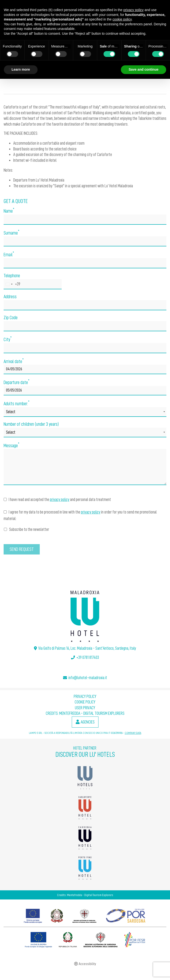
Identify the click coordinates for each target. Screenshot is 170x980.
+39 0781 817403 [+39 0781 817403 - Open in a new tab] (88, 657)
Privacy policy (85, 696)
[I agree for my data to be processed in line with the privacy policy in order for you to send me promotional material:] (5, 512)
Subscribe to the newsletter (26, 529)
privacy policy (60, 500)
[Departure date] (85, 391)
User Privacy (85, 708)
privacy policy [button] (133, 10)
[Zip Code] (85, 326)
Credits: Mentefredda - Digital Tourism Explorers (85, 713)
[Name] (85, 220)
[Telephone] (33, 284)
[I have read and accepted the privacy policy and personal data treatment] (5, 499)
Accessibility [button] (87, 964)
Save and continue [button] (144, 69)
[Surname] (85, 241)
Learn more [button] (21, 69)
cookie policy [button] (122, 19)
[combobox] (12, 284)
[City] (85, 348)
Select (11, 412)
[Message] (85, 467)
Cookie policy (85, 702)
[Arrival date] (85, 369)
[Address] (85, 305)
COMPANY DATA (133, 733)
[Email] (85, 263)
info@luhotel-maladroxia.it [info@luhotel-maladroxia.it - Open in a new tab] (88, 678)
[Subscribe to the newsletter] (5, 529)
